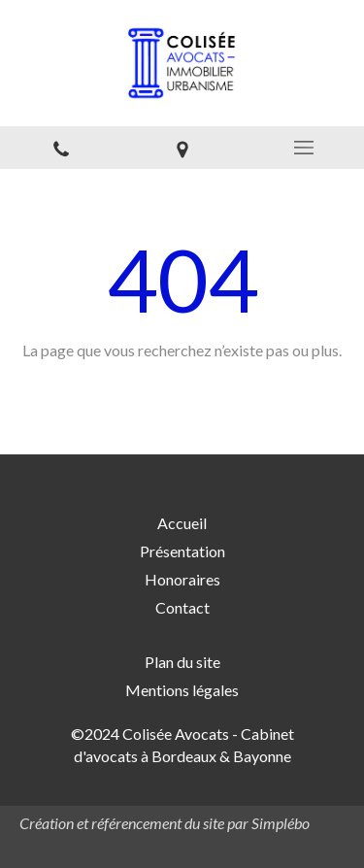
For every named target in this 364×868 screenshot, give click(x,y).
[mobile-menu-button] (303, 148)
